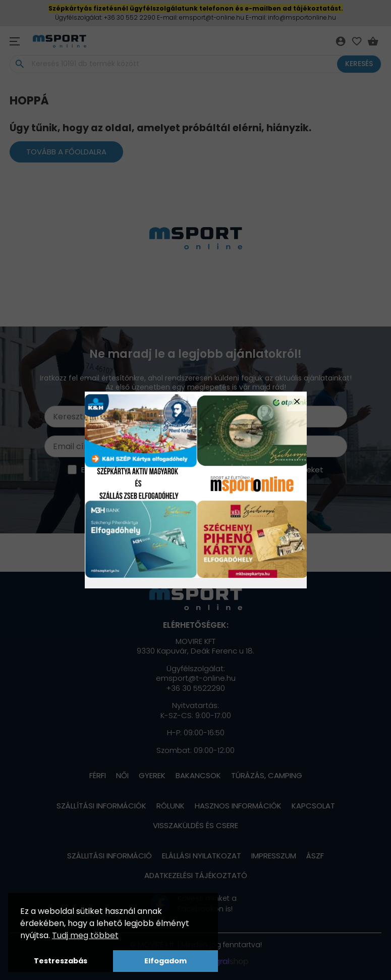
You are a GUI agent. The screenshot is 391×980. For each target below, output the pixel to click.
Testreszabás (61, 961)
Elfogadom (165, 961)
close (297, 401)
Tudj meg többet (85, 935)
